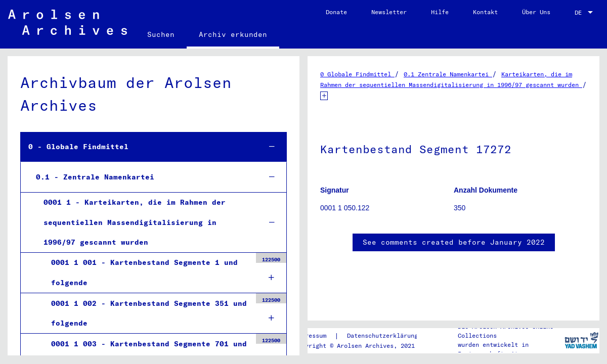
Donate (336, 12)
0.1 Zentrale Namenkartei (448, 74)
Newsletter (389, 12)
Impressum (310, 335)
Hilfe (440, 12)
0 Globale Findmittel (357, 74)
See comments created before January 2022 (454, 242)
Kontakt (485, 12)
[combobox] (585, 13)
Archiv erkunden (233, 34)
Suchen (161, 34)
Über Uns (536, 12)
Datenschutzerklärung (382, 335)
